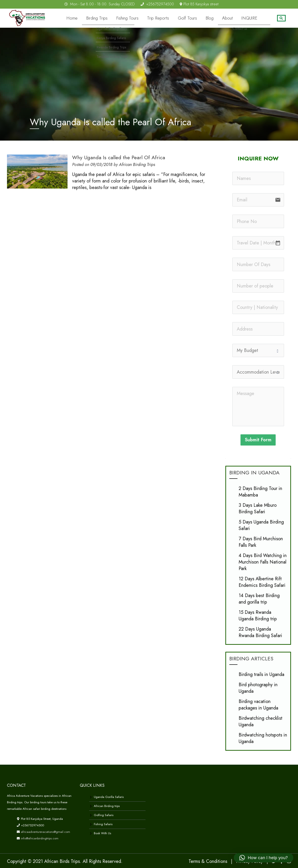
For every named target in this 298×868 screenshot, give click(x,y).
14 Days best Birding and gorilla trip (259, 599)
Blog (215, 18)
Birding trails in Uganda (261, 674)
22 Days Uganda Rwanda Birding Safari (260, 632)
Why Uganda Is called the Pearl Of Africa (119, 157)
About (232, 18)
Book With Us (102, 833)
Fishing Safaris (103, 824)
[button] (264, 858)
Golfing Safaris (104, 815)
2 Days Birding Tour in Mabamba (260, 491)
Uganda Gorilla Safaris (109, 797)
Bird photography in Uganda (258, 688)
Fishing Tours (141, 18)
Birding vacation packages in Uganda (258, 704)
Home (90, 18)
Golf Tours (195, 18)
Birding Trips (113, 18)
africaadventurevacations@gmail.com (45, 832)
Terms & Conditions (208, 861)
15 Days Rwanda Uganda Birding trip (258, 615)
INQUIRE (251, 18)
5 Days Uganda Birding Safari (261, 525)
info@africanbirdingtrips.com (39, 838)
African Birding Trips (137, 164)
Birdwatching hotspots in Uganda (263, 738)
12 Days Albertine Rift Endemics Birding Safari (262, 582)
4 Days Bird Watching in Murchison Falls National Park (263, 562)
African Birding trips (107, 806)
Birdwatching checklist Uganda (261, 721)
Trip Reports (169, 18)
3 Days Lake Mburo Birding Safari (258, 508)
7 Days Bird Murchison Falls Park (261, 542)
